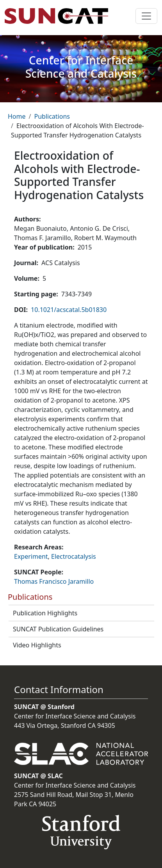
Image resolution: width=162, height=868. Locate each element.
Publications (52, 116)
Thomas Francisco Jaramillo (54, 581)
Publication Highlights (45, 613)
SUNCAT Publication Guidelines (58, 629)
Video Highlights (37, 645)
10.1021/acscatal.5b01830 (69, 310)
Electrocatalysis (74, 556)
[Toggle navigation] (146, 16)
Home (17, 116)
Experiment (31, 556)
